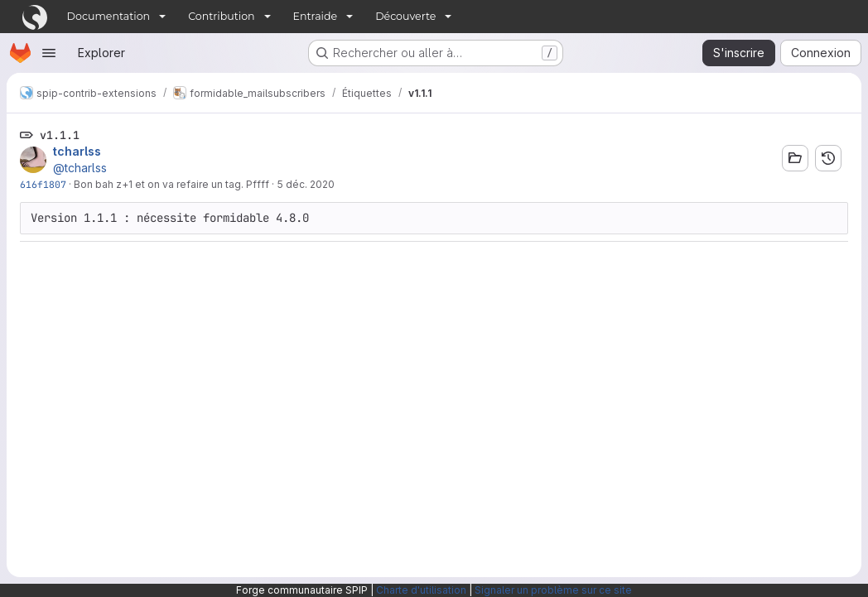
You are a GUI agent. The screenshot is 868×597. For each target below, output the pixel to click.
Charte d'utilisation (421, 590)
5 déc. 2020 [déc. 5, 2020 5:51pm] (306, 184)
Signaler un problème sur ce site (553, 590)
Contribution (221, 16)
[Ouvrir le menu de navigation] (49, 53)
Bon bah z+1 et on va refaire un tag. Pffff (171, 184)
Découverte (405, 16)
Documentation (109, 16)
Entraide (316, 16)
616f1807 (43, 184)
